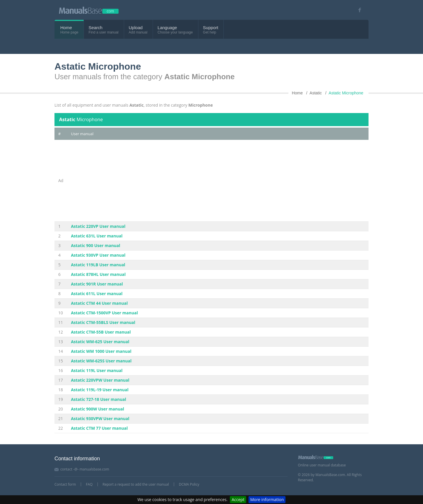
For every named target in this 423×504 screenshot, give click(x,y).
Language (167, 28)
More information (267, 499)
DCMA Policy (189, 484)
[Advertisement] (218, 181)
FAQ (89, 484)
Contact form (65, 484)
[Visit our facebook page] (358, 10)
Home (66, 28)
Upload (136, 28)
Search (96, 28)
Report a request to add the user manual (136, 484)
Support (211, 28)
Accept (238, 499)
